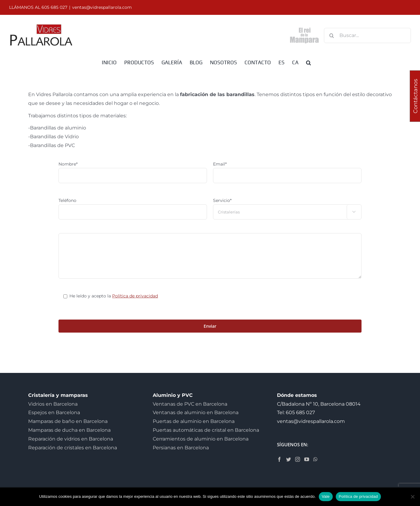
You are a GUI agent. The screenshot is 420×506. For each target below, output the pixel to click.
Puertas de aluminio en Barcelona (194, 421)
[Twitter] (288, 459)
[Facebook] (279, 459)
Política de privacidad (135, 296)
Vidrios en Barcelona (53, 404)
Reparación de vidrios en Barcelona (71, 439)
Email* (220, 164)
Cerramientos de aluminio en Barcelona (201, 439)
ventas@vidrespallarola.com (102, 7)
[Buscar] (332, 35)
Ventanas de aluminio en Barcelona (196, 412)
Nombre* (68, 164)
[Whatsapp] (315, 459)
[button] (308, 62)
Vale (326, 496)
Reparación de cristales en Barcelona (73, 448)
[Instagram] (298, 459)
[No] (412, 497)
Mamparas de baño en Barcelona (68, 421)
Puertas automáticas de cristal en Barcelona (206, 430)
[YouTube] (307, 459)
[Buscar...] (367, 35)
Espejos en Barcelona (54, 412)
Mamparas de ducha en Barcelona (69, 430)
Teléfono (67, 200)
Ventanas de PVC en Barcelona (190, 404)
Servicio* (222, 200)
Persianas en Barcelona (181, 448)
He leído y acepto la (114, 296)
